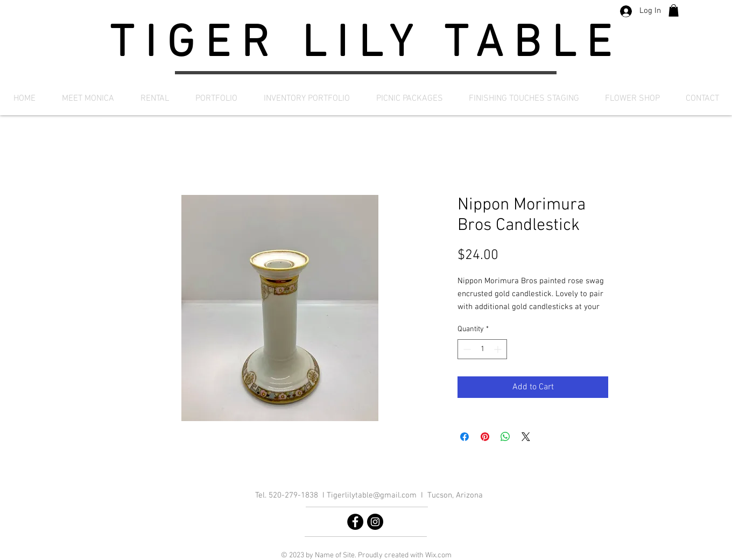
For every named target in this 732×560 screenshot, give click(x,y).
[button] (674, 10)
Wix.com (438, 555)
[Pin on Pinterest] (485, 437)
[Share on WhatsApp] (505, 437)
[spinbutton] (482, 349)
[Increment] (499, 349)
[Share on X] (526, 437)
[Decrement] (466, 349)
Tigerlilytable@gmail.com (372, 495)
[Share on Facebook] (464, 437)
